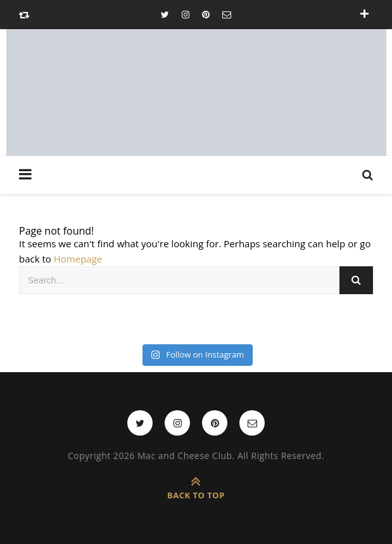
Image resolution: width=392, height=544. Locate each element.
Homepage (78, 259)
